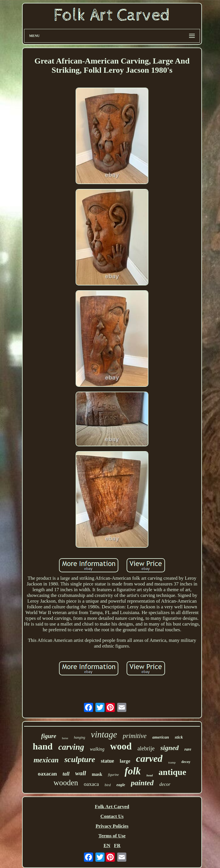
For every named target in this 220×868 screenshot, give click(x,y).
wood (121, 746)
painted (142, 783)
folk (133, 771)
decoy (186, 762)
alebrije (146, 748)
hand (43, 746)
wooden (66, 783)
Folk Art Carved (112, 807)
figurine (113, 775)
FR (117, 846)
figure (49, 736)
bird (108, 785)
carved (149, 758)
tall (66, 774)
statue (107, 761)
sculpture (80, 759)
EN (107, 846)
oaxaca (92, 784)
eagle (121, 785)
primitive (135, 736)
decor (165, 784)
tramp (172, 762)
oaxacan (47, 774)
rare (188, 749)
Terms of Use (112, 836)
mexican (46, 760)
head (150, 775)
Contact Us (112, 816)
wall (81, 773)
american (161, 737)
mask (97, 774)
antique (172, 772)
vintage (104, 734)
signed (170, 748)
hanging (79, 737)
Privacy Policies (112, 826)
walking (97, 749)
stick (179, 737)
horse (65, 738)
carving (71, 747)
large (125, 761)
